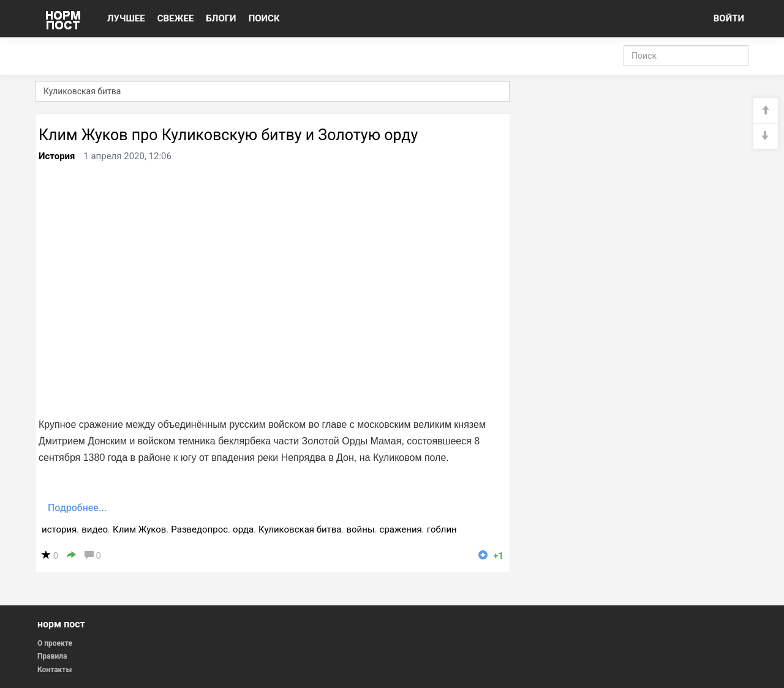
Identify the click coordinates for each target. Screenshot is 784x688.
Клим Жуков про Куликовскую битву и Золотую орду (228, 135)
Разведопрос (199, 529)
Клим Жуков (139, 529)
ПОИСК (264, 18)
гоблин (442, 529)
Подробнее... (77, 508)
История (57, 156)
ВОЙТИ (729, 18)
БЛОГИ (221, 18)
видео (95, 529)
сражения (401, 529)
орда (243, 529)
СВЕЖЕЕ (176, 18)
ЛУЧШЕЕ (126, 18)
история (59, 529)
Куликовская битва (300, 529)
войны (360, 529)
